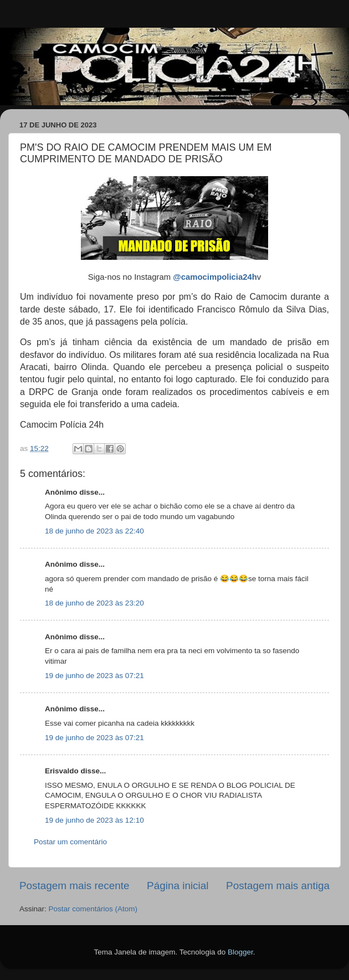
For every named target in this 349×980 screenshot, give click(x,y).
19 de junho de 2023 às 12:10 (94, 820)
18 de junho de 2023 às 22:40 (94, 531)
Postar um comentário (70, 842)
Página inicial (178, 886)
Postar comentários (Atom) (93, 909)
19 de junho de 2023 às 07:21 (94, 676)
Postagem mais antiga (278, 886)
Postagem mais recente (74, 886)
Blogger (240, 952)
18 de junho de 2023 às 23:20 (94, 603)
